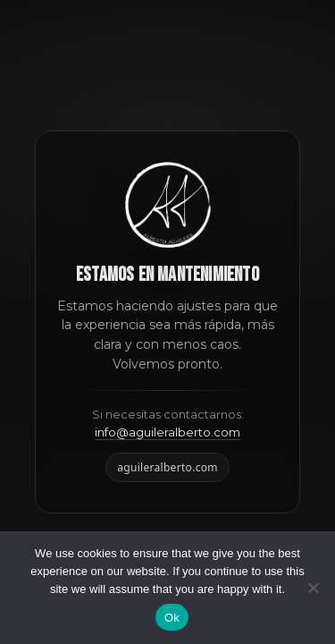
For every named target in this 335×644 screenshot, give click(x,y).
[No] (313, 588)
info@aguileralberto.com (167, 432)
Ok (172, 618)
